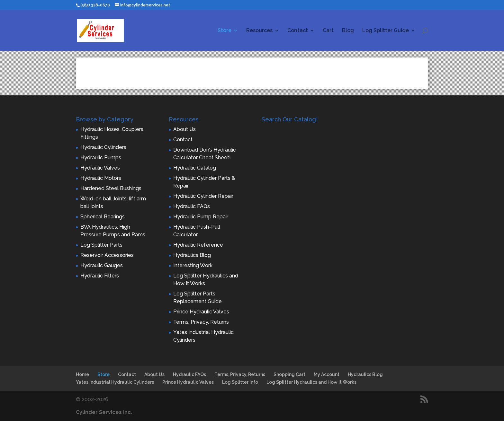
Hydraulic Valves (100, 168)
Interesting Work (193, 265)
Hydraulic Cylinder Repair (203, 196)
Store (225, 31)
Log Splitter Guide (386, 31)
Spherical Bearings (103, 217)
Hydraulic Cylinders (103, 147)
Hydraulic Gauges (102, 265)
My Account (327, 374)
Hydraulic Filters (100, 276)
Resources (259, 31)
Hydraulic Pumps (101, 158)
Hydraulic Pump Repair (201, 217)
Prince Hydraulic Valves (201, 312)
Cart (328, 31)
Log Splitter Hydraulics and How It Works (311, 382)
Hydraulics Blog (192, 255)
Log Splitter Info (240, 382)
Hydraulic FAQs (192, 206)
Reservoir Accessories (107, 255)
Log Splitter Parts (101, 245)
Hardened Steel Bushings (111, 188)
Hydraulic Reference (198, 245)
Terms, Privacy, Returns (201, 322)
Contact (298, 31)
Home (82, 374)
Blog (348, 31)
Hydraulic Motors (101, 178)
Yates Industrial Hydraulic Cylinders (115, 382)
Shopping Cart (289, 374)
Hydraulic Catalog (195, 168)
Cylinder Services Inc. (104, 412)
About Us (184, 129)
